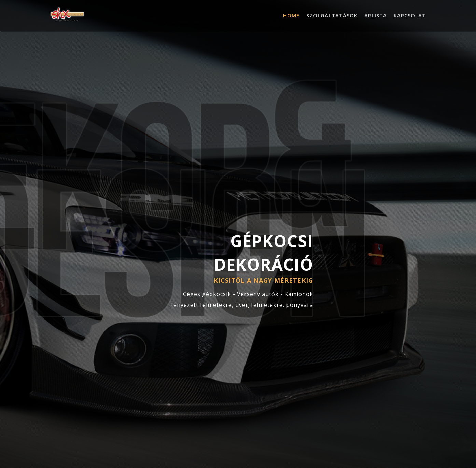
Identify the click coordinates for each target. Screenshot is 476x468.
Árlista (376, 15)
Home (291, 15)
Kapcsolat (410, 15)
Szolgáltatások (332, 15)
